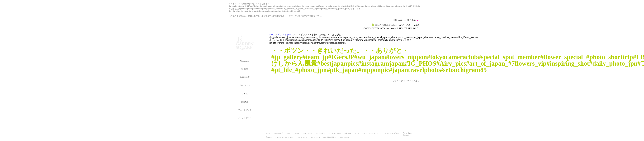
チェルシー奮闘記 (335, 133)
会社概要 (348, 133)
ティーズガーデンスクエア (372, 133)
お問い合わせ (344, 137)
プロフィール (308, 133)
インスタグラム (286, 34)
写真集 (297, 133)
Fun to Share (407, 133)
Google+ (269, 137)
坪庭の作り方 (279, 133)
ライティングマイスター (284, 137)
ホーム (272, 34)
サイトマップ (315, 137)
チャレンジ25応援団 (392, 133)
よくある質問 (320, 133)
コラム (357, 133)
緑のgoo (406, 135)
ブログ (289, 133)
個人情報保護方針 (330, 137)
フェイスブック (302, 137)
